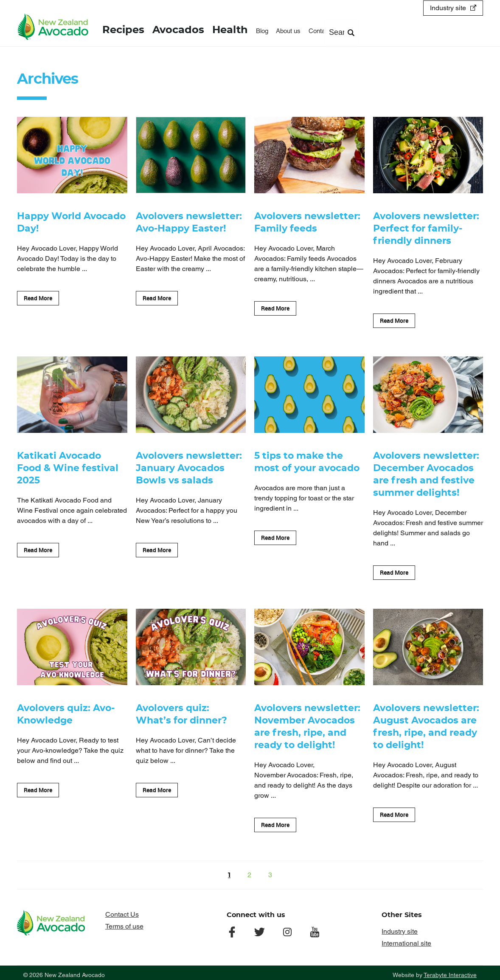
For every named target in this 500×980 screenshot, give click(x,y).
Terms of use (124, 922)
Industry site (448, 7)
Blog (261, 30)
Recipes (123, 30)
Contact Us (122, 910)
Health (229, 30)
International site (406, 939)
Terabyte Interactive (450, 971)
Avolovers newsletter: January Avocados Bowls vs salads (189, 467)
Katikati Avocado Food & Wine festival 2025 (68, 467)
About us (287, 30)
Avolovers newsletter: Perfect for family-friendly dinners (426, 228)
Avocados (178, 30)
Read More (38, 297)
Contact (318, 30)
